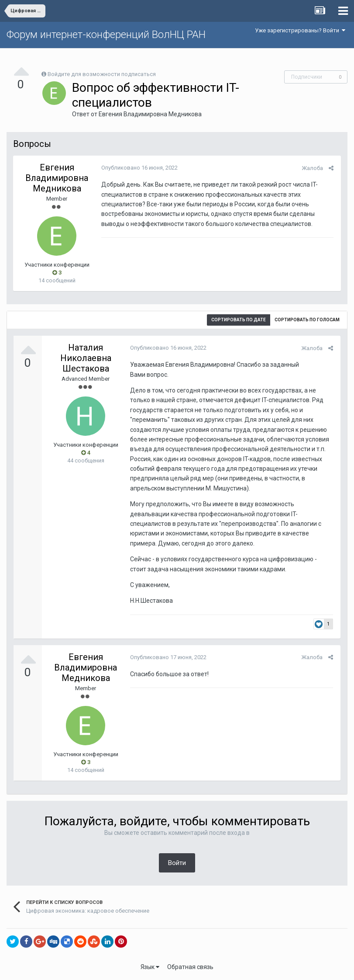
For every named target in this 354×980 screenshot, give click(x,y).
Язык (150, 967)
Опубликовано (139, 168)
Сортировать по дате (239, 320)
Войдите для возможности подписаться (102, 74)
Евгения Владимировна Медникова (150, 114)
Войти (177, 863)
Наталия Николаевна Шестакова (86, 358)
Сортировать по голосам (307, 320)
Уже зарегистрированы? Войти (300, 30)
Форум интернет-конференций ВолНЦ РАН (106, 35)
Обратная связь (190, 967)
